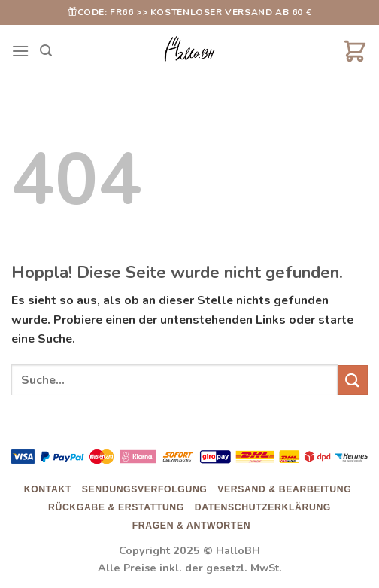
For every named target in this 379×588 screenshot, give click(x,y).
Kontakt (48, 489)
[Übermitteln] (353, 380)
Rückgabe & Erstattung (116, 507)
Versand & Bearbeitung (284, 489)
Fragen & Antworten (191, 526)
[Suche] (46, 51)
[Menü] (20, 51)
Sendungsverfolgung (145, 489)
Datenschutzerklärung (263, 507)
